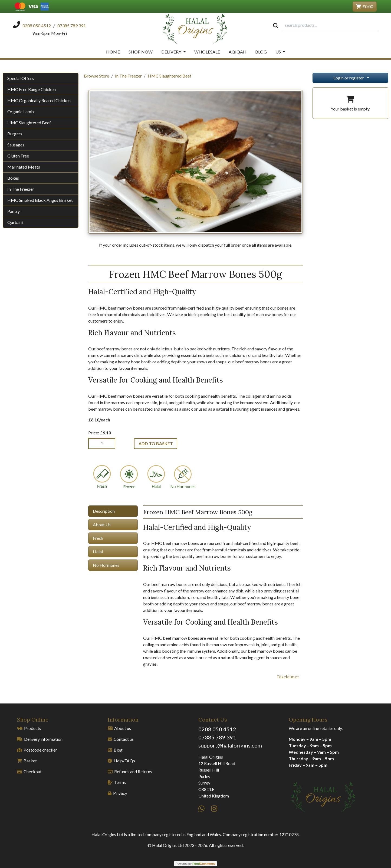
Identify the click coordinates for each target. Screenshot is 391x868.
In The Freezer (21, 189)
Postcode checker (37, 750)
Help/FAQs (121, 761)
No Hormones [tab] (106, 565)
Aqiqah (238, 52)
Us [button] (279, 52)
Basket (27, 761)
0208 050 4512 (217, 729)
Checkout (29, 771)
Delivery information (40, 739)
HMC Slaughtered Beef (29, 123)
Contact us (121, 739)
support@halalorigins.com (230, 745)
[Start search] (276, 25)
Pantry (14, 211)
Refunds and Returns (130, 771)
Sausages (16, 145)
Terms (117, 782)
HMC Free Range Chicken (32, 89)
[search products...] (330, 25)
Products (29, 728)
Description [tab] (104, 511)
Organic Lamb (21, 111)
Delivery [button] (172, 52)
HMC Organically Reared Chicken (39, 100)
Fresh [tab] (98, 538)
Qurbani (15, 222)
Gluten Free (18, 156)
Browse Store (96, 76)
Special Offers (21, 78)
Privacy (117, 793)
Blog (261, 52)
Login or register (349, 78)
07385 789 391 (217, 737)
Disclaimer (288, 677)
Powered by (195, 864)
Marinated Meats (24, 167)
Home (113, 52)
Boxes (13, 178)
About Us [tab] (102, 525)
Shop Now (141, 52)
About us (119, 728)
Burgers (15, 134)
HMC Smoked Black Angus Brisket (40, 200)
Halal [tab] (98, 552)
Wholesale (207, 52)
